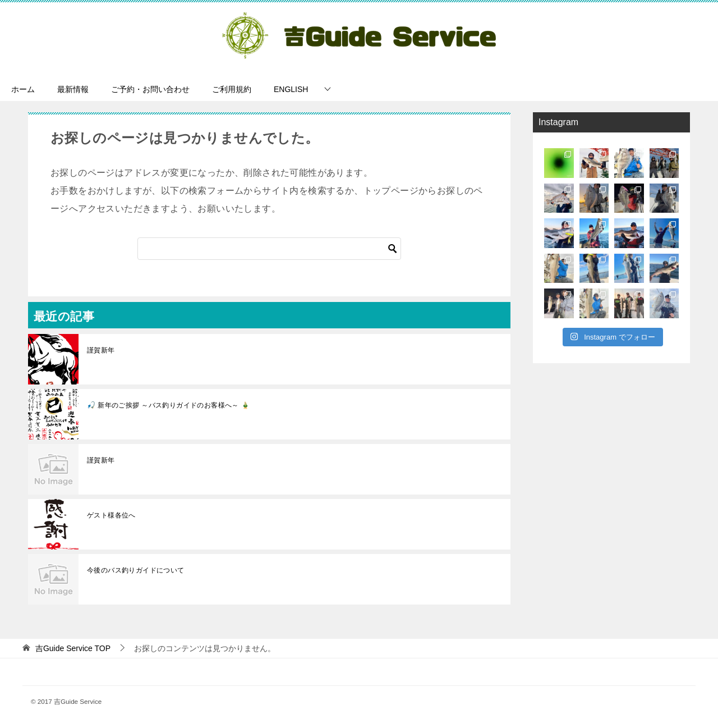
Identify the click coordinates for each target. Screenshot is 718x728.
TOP (73, 648)
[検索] (269, 249)
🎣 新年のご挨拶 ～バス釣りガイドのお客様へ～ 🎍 (168, 405)
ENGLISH (291, 89)
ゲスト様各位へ (111, 515)
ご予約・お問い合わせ (150, 89)
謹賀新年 (101, 350)
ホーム (23, 89)
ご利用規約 (232, 89)
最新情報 (73, 89)
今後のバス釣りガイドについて (136, 570)
